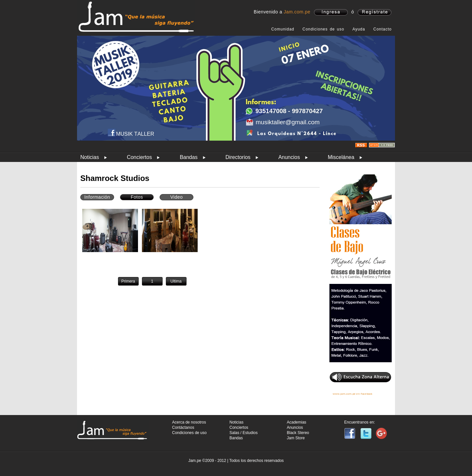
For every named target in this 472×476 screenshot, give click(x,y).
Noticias (90, 157)
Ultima (176, 281)
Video (176, 197)
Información (97, 197)
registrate (374, 12)
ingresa (331, 12)
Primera (128, 281)
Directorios (238, 157)
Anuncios (289, 157)
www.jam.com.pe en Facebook (353, 394)
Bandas (188, 157)
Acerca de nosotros (189, 422)
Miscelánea (341, 157)
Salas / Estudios (244, 433)
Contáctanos (183, 427)
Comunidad (283, 29)
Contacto (383, 29)
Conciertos (139, 157)
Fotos (137, 197)
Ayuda (359, 29)
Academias (296, 422)
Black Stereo (298, 433)
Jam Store (296, 438)
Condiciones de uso (323, 29)
